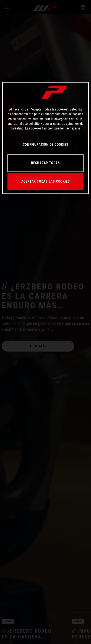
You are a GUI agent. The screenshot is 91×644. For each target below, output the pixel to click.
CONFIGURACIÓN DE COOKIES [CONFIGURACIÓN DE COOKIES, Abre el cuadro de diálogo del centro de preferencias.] (46, 145)
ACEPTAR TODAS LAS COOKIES (46, 181)
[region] (46, 138)
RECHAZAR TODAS (45, 163)
